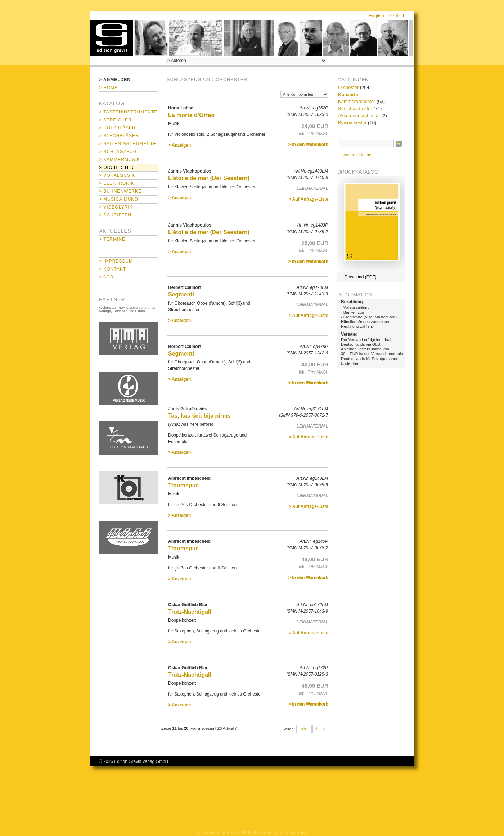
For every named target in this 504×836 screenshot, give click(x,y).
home (112, 38)
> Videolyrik (116, 207)
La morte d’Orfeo (191, 115)
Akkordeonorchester (359, 115)
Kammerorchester (357, 101)
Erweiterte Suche (355, 155)
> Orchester (116, 167)
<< (304, 729)
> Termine (112, 239)
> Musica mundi (119, 199)
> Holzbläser (117, 128)
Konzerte (348, 95)
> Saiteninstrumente (128, 144)
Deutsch (397, 16)
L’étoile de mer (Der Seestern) (209, 178)
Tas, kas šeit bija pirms (199, 416)
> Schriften (115, 215)
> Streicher (115, 120)
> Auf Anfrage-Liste (309, 199)
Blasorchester (352, 123)
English (376, 16)
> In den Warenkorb (308, 144)
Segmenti (181, 294)
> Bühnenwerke (120, 191)
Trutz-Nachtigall (190, 612)
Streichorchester (355, 109)
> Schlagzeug (118, 152)
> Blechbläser (119, 136)
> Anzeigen (179, 145)
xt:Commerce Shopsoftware (279, 833)
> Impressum (116, 261)
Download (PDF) (361, 277)
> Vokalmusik (117, 175)
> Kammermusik (120, 160)
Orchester (348, 87)
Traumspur (183, 485)
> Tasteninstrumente (128, 112)
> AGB (106, 277)
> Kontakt (112, 269)
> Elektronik (117, 183)
